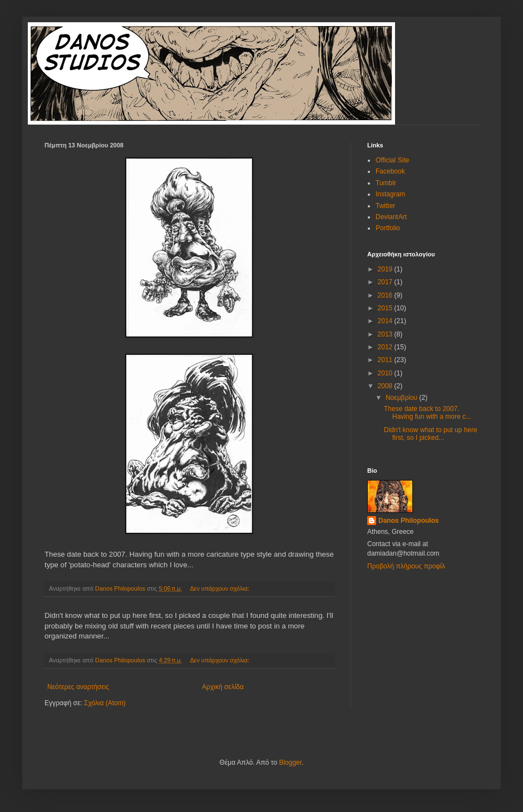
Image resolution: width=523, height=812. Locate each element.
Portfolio (388, 228)
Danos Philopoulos (409, 521)
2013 (386, 334)
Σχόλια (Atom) (105, 703)
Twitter (385, 206)
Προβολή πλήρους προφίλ (406, 566)
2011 (386, 360)
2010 (386, 373)
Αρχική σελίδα (223, 687)
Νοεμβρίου (403, 398)
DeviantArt (391, 217)
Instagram (390, 194)
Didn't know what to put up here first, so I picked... (431, 434)
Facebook (390, 171)
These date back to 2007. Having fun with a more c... (428, 413)
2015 (386, 308)
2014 (386, 321)
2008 (386, 386)
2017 (386, 282)
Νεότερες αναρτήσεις (78, 687)
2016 (386, 295)
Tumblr (386, 183)
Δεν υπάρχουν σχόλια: (220, 588)
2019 (386, 269)
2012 (386, 347)
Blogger (290, 763)
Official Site (392, 160)
